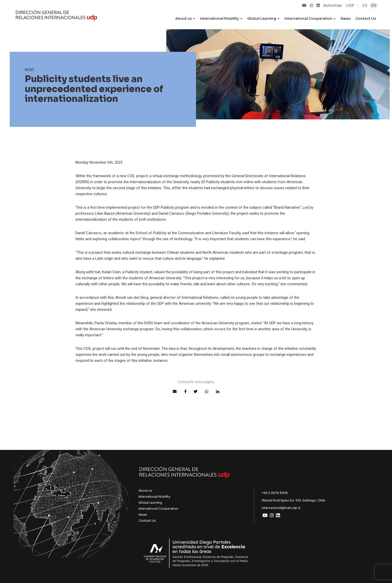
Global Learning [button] (263, 19)
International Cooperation (158, 509)
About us (145, 491)
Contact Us (366, 19)
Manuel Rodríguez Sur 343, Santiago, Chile (293, 500)
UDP (350, 5)
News (345, 19)
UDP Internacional (56, 16)
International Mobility (154, 497)
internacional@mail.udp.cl (281, 508)
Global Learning (150, 503)
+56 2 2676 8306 (275, 493)
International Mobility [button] (221, 19)
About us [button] (185, 19)
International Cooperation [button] (310, 19)
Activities (333, 5)
